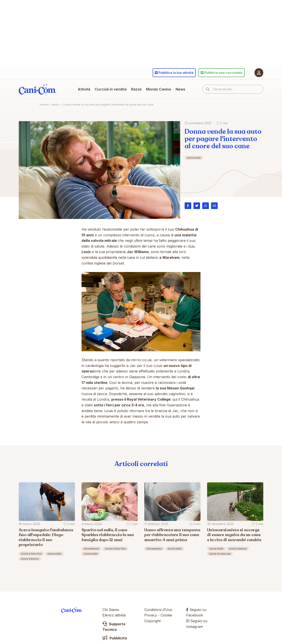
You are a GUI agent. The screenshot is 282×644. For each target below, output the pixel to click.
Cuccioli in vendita (111, 89)
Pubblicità (115, 638)
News (180, 89)
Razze (136, 89)
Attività (84, 89)
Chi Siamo (111, 610)
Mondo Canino (159, 89)
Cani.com (37, 89)
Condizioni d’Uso (158, 610)
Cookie (166, 615)
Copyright (152, 621)
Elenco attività (114, 615)
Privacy (151, 615)
